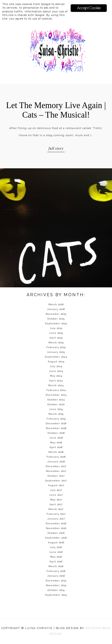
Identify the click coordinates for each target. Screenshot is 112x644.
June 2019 (56, 409)
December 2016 (56, 523)
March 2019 (56, 414)
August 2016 (56, 542)
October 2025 (56, 319)
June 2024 (56, 371)
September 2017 (56, 481)
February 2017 (56, 514)
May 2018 (56, 442)
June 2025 (56, 333)
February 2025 (56, 347)
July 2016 (56, 547)
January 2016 (56, 576)
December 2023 (56, 395)
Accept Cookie (89, 8)
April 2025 (56, 338)
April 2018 (56, 447)
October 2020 (56, 404)
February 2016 (56, 571)
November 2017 (56, 471)
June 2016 (56, 552)
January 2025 (56, 352)
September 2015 (56, 595)
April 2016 (56, 562)
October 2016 (56, 533)
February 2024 (56, 390)
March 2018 (56, 452)
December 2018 (56, 423)
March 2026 (56, 304)
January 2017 (56, 519)
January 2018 (56, 462)
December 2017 (56, 466)
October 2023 (56, 400)
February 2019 (56, 419)
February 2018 (56, 457)
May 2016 (56, 557)
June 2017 (56, 495)
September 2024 (56, 357)
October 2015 (56, 590)
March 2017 (56, 509)
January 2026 (56, 309)
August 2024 (56, 362)
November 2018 (56, 428)
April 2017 (56, 504)
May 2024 (56, 376)
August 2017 (56, 485)
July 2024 (56, 366)
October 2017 (56, 476)
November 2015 (56, 585)
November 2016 (56, 528)
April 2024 (56, 381)
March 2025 (56, 342)
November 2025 (56, 314)
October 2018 (56, 433)
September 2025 (56, 323)
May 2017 (56, 500)
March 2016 (56, 566)
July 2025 (56, 328)
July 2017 (56, 490)
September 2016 (56, 538)
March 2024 (56, 385)
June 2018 (56, 438)
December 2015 (56, 581)
